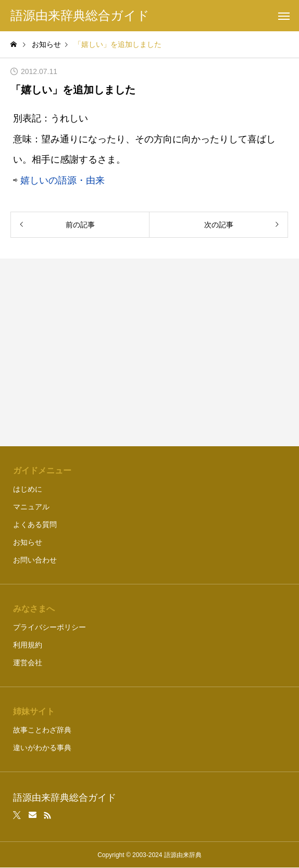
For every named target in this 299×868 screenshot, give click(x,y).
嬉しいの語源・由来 (63, 180)
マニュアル (31, 507)
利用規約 (28, 645)
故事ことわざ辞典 (42, 730)
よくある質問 (35, 524)
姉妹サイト (34, 711)
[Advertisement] (150, 352)
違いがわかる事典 (42, 748)
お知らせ (28, 542)
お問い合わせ (35, 560)
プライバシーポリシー (49, 627)
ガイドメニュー (42, 470)
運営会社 (28, 663)
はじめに (28, 489)
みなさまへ (34, 609)
